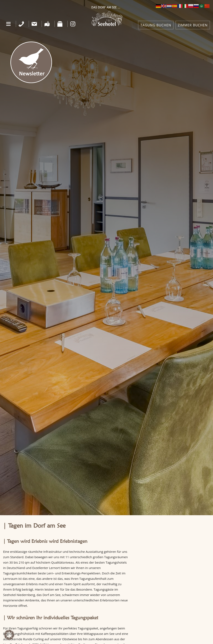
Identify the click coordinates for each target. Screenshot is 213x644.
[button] (8, 24)
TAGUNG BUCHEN (156, 25)
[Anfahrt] (47, 24)
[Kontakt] (34, 24)
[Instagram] (73, 24)
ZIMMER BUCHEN (193, 25)
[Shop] (60, 24)
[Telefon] (21, 24)
